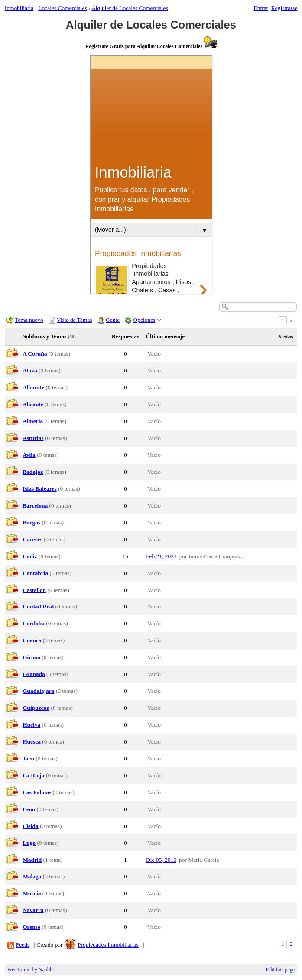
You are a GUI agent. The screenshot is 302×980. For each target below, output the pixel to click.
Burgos (31, 522)
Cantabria (35, 573)
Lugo (29, 843)
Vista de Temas (75, 320)
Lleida (31, 826)
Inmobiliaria (19, 8)
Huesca (32, 742)
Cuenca (32, 640)
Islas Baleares (40, 489)
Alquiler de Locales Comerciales (130, 8)
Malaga (32, 876)
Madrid (32, 860)
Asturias (33, 438)
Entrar (261, 8)
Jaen (28, 758)
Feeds (23, 945)
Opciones (145, 320)
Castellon (34, 590)
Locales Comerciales (62, 8)
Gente (113, 320)
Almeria (33, 421)
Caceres (32, 539)
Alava (30, 370)
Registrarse (284, 8)
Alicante (33, 404)
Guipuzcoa (36, 708)
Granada (34, 674)
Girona (31, 657)
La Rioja (33, 775)
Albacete (33, 387)
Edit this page (280, 970)
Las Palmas (37, 792)
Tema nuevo (29, 320)
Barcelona (35, 506)
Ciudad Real (38, 606)
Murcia (32, 893)
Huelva (31, 725)
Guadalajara (38, 691)
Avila (29, 455)
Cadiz (30, 556)
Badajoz (33, 472)
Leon (29, 809)
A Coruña (35, 354)
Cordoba (34, 623)
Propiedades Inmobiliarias (108, 945)
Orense (31, 927)
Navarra (33, 910)
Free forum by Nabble (31, 970)
